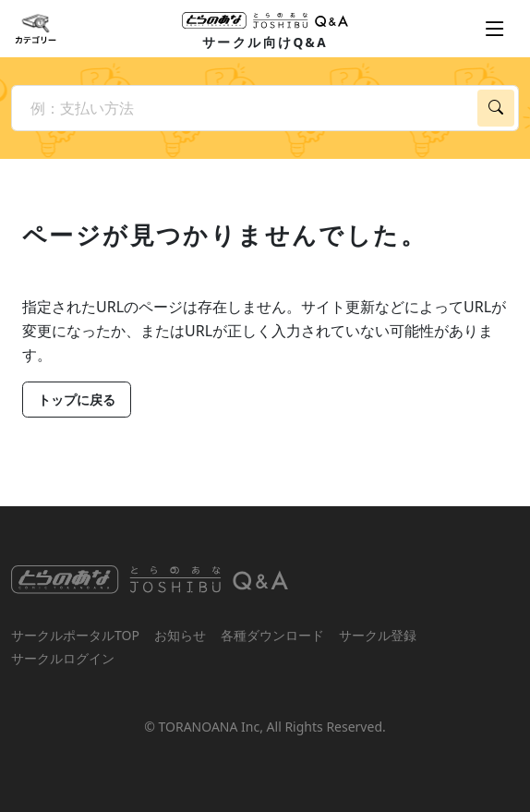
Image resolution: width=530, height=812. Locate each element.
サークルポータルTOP (75, 635)
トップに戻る (77, 400)
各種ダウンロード (272, 635)
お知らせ (180, 635)
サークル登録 (378, 635)
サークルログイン (63, 658)
